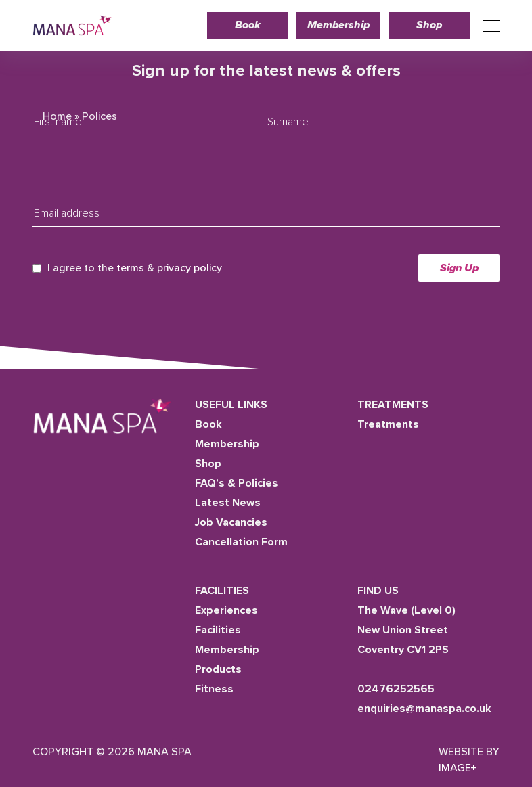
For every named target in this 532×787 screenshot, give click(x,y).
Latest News (228, 503)
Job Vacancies (231, 522)
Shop (429, 25)
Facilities (218, 630)
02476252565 (396, 689)
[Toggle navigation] (487, 25)
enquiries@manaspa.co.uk (424, 709)
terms (130, 268)
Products (218, 669)
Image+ (458, 768)
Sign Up (459, 268)
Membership (338, 25)
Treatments (388, 424)
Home (57, 116)
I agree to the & (135, 268)
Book (248, 25)
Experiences (226, 610)
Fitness (214, 689)
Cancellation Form (241, 542)
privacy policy (190, 268)
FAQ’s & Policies (237, 483)
